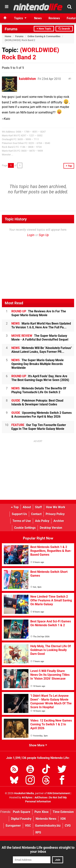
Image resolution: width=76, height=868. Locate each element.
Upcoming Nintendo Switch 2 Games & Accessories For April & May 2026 (42, 415)
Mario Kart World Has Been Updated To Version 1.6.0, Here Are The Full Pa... (41, 325)
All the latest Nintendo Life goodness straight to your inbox (38, 850)
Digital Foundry (21, 819)
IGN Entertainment (59, 793)
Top (15, 507)
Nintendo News (46, 819)
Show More (38, 745)
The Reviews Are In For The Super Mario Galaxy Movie (39, 313)
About (27, 507)
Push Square (22, 812)
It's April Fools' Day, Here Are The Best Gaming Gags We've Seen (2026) (40, 378)
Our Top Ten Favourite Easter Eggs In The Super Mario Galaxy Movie (39, 427)
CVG (68, 826)
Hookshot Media (24, 793)
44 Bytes (27, 798)
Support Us (19, 514)
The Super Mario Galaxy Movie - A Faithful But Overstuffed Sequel (40, 338)
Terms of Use (22, 521)
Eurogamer (13, 826)
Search (64, 29)
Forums (11, 29)
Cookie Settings (25, 528)
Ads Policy (42, 521)
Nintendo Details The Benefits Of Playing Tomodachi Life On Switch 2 (39, 390)
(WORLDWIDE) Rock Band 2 (31, 54)
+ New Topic (44, 29)
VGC (28, 826)
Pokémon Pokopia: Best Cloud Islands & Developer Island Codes (37, 402)
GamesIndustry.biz (48, 826)
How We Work (56, 507)
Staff (38, 507)
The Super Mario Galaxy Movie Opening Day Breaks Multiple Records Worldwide (38, 364)
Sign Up (44, 235)
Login (31, 235)
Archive (59, 521)
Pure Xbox (42, 812)
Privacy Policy (55, 514)
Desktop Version (51, 528)
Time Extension (63, 812)
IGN (63, 819)
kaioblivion (27, 79)
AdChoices (41, 798)
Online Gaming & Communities (44, 36)
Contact (36, 514)
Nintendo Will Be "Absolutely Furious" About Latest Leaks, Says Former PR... (42, 350)
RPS (38, 832)
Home (8, 36)
